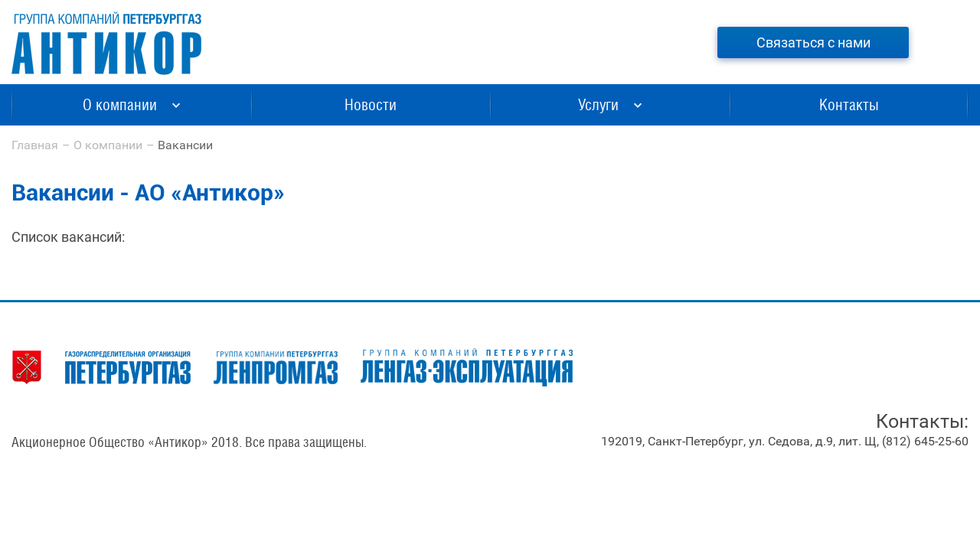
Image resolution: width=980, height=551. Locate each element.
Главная (35, 145)
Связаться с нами (813, 42)
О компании (108, 145)
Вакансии (185, 145)
